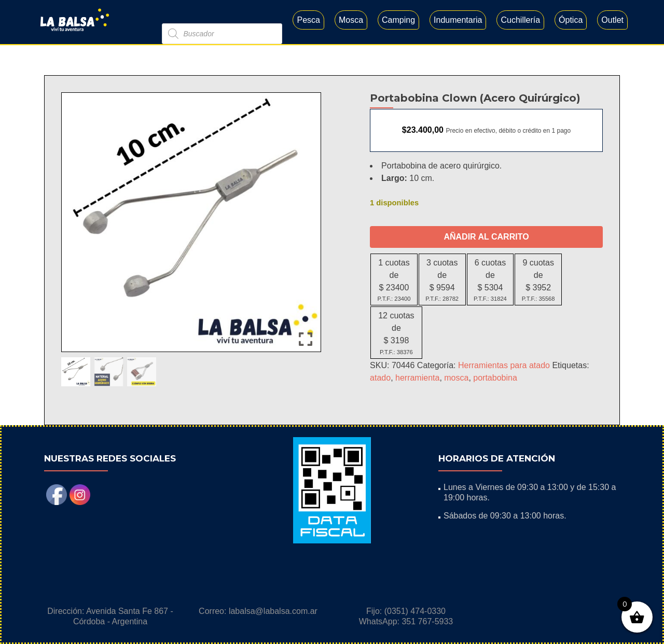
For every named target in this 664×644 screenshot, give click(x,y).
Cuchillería (520, 20)
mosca (456, 378)
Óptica (571, 20)
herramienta (417, 378)
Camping (398, 20)
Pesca (308, 20)
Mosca (351, 20)
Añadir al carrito (486, 237)
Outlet (612, 20)
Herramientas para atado (504, 365)
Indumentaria (458, 20)
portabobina (495, 378)
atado (380, 378)
